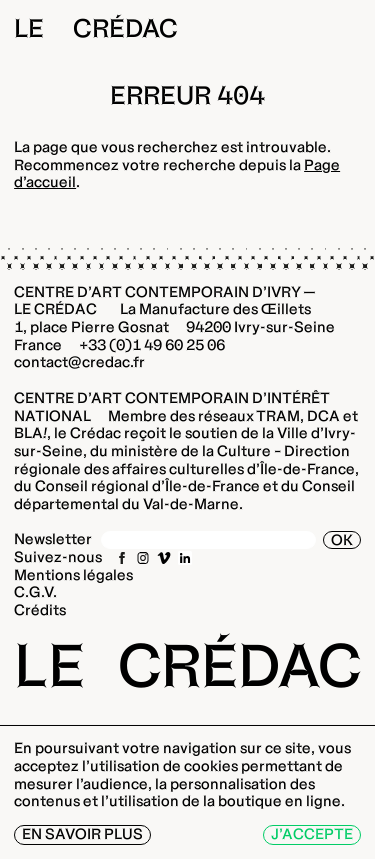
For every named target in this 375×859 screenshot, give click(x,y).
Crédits (40, 610)
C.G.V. (35, 592)
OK (342, 540)
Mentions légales (73, 575)
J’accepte (312, 834)
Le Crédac (96, 28)
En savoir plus (82, 834)
